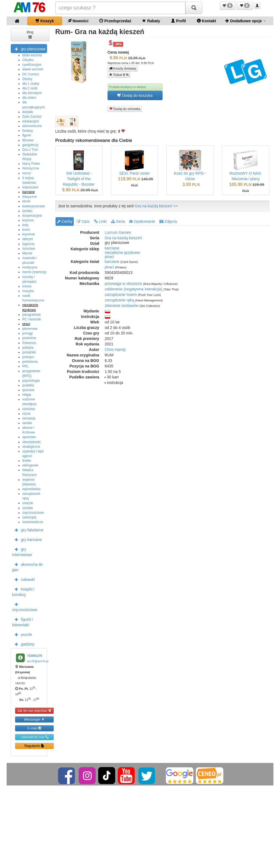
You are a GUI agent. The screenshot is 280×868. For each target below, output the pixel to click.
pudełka (28, 385)
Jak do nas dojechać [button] (35, 711)
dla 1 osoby (31, 84)
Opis (83, 221)
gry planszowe (29, 49)
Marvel (27, 253)
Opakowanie (142, 221)
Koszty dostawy (123, 68)
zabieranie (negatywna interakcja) (134, 289)
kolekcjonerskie (34, 206)
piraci (26, 324)
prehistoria (30, 362)
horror (27, 173)
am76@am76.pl (38, 661)
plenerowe (30, 329)
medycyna (30, 267)
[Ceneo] (210, 775)
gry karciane (27, 539)
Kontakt (207, 21)
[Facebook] (67, 775)
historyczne (31, 168)
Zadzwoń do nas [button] (34, 737)
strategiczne (31, 447)
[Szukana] (120, 8)
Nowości (78, 21)
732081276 (35, 656)
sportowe (29, 437)
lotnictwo (29, 249)
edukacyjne (31, 121)
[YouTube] (127, 775)
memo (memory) (34, 272)
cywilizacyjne (32, 65)
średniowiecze (33, 522)
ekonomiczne (32, 126)
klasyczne (30, 197)
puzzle (22, 634)
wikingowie (30, 465)
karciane (28, 192)
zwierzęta (29, 517)
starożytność (31, 442)
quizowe (28, 390)
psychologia (31, 381)
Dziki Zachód (32, 117)
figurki (27, 135)
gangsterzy (30, 145)
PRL (25, 366)
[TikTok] (107, 775)
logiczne (28, 244)
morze (27, 286)
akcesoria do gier (27, 567)
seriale (27, 423)
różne (26, 414)
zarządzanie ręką (120, 300)
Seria (118, 221)
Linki (100, 221)
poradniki (29, 352)
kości (26, 230)
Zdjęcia (168, 221)
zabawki (24, 579)
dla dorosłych (32, 93)
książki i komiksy (23, 591)
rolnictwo (29, 409)
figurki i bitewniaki (23, 622)
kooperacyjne (32, 216)
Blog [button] (30, 34)
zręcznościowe (33, 513)
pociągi (28, 333)
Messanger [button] (35, 719)
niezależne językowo (122, 252)
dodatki (28, 112)
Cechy (65, 221)
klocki (26, 201)
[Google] (180, 775)
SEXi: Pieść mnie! (134, 173)
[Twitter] (147, 775)
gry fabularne (28, 530)
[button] (228, 6)
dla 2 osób (30, 88)
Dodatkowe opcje (245, 21)
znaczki (28, 503)
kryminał (28, 234)
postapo (28, 357)
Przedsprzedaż (115, 21)
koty (25, 225)
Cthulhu (28, 60)
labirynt (28, 239)
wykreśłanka (31, 489)
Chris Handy (115, 350)
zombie (28, 508)
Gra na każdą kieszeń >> (156, 206)
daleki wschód (33, 69)
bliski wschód (32, 55)
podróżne (29, 338)
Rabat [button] (119, 75)
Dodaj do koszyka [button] (135, 95)
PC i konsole (31, 319)
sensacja (29, 418)
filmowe (28, 140)
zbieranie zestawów (122, 306)
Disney (27, 79)
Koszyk (45, 21)
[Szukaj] (194, 8)
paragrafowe (31, 315)
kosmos (28, 220)
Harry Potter (31, 164)
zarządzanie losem (121, 295)
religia (27, 395)
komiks (27, 211)
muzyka (28, 291)
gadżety (23, 644)
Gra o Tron (30, 150)
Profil (179, 21)
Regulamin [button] (35, 746)
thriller (27, 461)
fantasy (28, 131)
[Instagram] (88, 775)
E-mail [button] (34, 728)
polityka (28, 348)
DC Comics (31, 74)
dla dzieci (29, 98)
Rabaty (151, 21)
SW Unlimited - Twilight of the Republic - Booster (79, 179)
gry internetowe (22, 551)
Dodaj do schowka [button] (125, 109)
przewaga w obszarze (123, 284)
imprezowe (30, 187)
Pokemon (29, 343)
